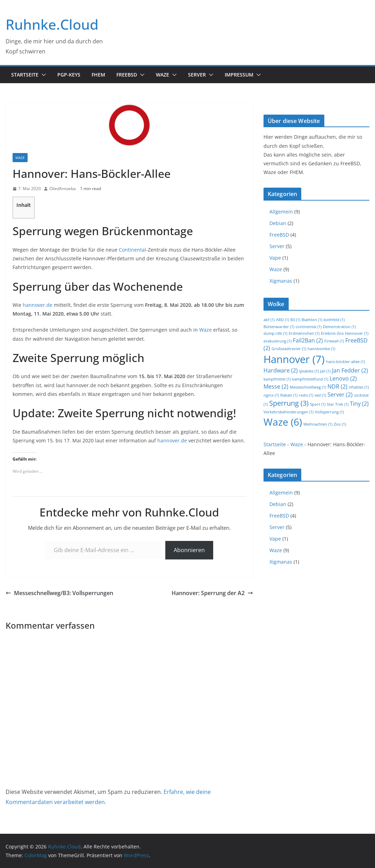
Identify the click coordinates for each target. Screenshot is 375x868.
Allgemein (281, 212)
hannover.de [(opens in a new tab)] (38, 305)
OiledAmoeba (63, 189)
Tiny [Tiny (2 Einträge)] (359, 404)
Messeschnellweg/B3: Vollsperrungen (59, 593)
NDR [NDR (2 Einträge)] (337, 386)
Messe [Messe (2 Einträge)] (276, 386)
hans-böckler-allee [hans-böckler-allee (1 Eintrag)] (345, 362)
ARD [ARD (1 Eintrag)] (283, 320)
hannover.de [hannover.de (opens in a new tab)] (172, 440)
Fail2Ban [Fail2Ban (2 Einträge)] (308, 340)
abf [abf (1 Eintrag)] (269, 320)
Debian (278, 223)
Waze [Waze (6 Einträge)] (283, 422)
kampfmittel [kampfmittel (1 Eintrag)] (277, 379)
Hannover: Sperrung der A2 (212, 593)
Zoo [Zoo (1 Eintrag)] (340, 424)
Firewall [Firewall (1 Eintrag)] (334, 341)
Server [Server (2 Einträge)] (340, 395)
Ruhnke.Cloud (52, 24)
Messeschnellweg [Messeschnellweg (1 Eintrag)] (308, 387)
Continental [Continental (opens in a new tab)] (132, 250)
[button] (42, 75)
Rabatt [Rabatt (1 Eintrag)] (289, 395)
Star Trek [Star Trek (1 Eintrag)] (338, 404)
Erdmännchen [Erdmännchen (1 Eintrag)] (304, 333)
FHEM (98, 75)
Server (197, 75)
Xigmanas (281, 281)
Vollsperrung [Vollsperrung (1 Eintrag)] (329, 412)
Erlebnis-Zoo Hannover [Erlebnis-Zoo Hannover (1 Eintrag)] (345, 333)
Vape (275, 258)
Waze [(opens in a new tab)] (205, 330)
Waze (163, 75)
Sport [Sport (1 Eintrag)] (318, 404)
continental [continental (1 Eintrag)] (309, 327)
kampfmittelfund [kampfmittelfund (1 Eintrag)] (310, 379)
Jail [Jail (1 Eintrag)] (325, 371)
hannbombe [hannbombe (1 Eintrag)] (321, 349)
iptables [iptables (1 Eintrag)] (309, 371)
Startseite (25, 75)
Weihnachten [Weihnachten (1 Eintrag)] (318, 424)
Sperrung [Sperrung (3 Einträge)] (289, 403)
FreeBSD (127, 75)
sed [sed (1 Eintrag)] (320, 395)
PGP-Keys (69, 75)
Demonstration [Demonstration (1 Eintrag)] (339, 327)
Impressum (239, 75)
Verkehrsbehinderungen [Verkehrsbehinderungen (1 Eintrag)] (289, 412)
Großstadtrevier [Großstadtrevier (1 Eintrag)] (289, 349)
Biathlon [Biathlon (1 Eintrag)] (312, 320)
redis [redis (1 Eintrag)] (306, 395)
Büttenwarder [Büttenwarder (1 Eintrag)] (279, 327)
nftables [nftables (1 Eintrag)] (359, 387)
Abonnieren (189, 550)
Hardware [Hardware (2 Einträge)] (281, 370)
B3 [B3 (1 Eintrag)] (295, 320)
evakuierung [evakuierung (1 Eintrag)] (277, 341)
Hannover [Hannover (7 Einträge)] (294, 359)
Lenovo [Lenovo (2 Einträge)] (343, 378)
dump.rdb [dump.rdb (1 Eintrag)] (275, 333)
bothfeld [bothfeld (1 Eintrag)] (334, 320)
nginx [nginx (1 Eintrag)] (271, 395)
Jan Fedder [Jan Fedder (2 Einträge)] (350, 370)
